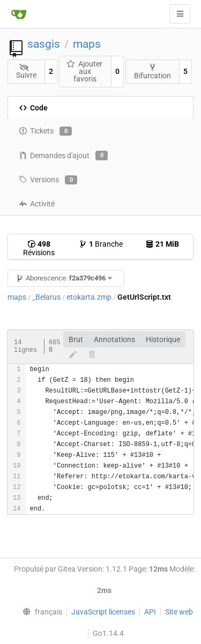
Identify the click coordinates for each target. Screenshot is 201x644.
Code (33, 108)
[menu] (40, 612)
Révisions (39, 248)
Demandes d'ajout (63, 156)
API (150, 612)
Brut (76, 339)
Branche (101, 244)
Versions (48, 180)
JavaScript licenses (103, 612)
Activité (37, 204)
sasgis (44, 44)
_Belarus (46, 297)
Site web (179, 612)
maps (87, 44)
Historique (163, 339)
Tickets (45, 131)
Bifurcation (152, 72)
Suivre (26, 72)
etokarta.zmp (89, 297)
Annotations (114, 339)
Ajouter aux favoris (84, 71)
